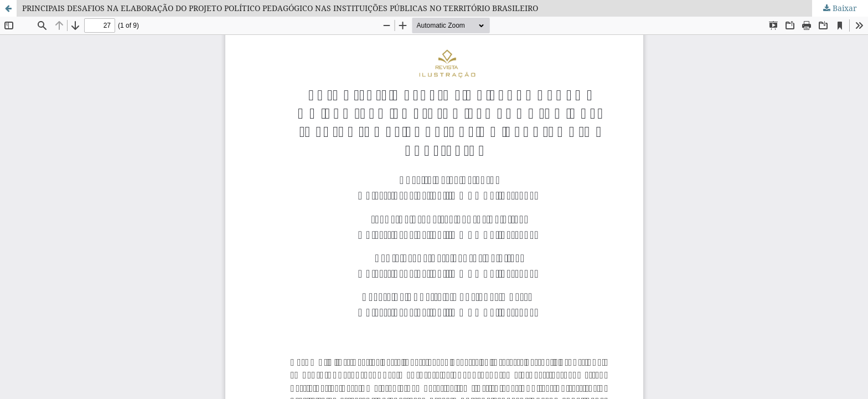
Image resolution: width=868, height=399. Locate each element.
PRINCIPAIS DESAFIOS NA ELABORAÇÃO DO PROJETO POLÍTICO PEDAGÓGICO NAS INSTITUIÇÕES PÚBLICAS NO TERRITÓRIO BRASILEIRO (280, 8)
